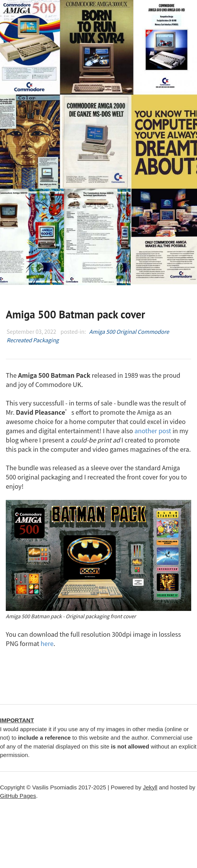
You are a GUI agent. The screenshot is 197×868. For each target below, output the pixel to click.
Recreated (19, 340)
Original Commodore (143, 331)
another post (153, 431)
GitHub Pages (18, 796)
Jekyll (150, 787)
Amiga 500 (102, 331)
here (47, 643)
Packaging (46, 340)
